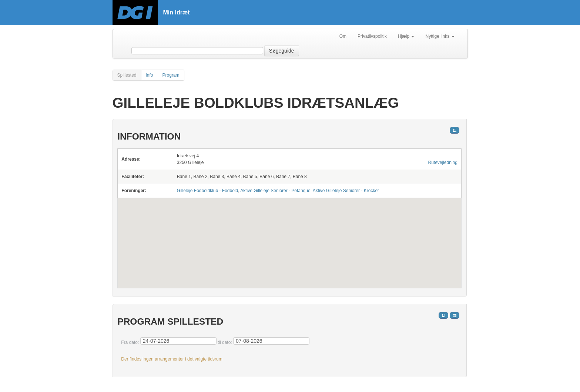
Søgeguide (282, 51)
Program (171, 75)
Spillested (127, 75)
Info (150, 75)
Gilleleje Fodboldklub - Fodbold (207, 191)
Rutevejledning (443, 163)
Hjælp (406, 36)
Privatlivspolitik (372, 36)
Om (343, 36)
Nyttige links (440, 36)
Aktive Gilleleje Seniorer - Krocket (346, 191)
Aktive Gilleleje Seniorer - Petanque (275, 191)
